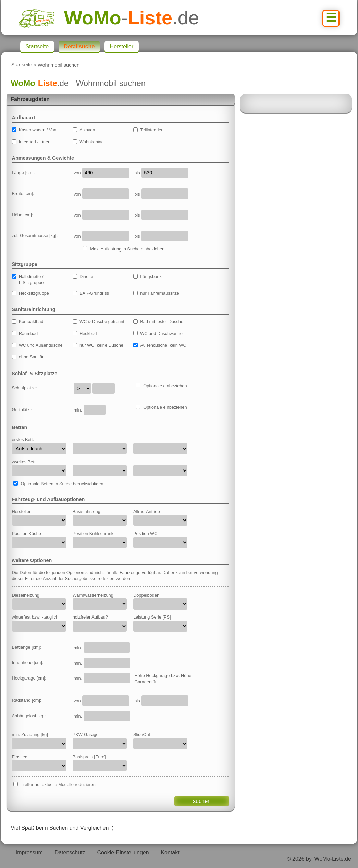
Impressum (29, 852)
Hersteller (122, 46)
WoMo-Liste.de (333, 859)
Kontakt (170, 852)
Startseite (22, 65)
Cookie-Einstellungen (123, 852)
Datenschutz (70, 852)
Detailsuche (79, 46)
